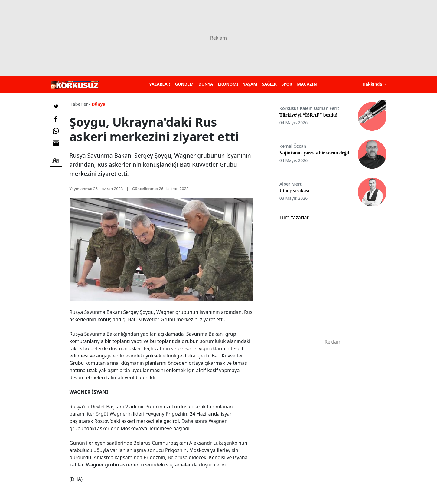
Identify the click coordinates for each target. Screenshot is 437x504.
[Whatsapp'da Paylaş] (56, 131)
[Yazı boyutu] (56, 160)
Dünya (98, 104)
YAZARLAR (160, 84)
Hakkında (373, 84)
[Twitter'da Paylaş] (56, 107)
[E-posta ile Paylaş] (56, 143)
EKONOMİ (228, 84)
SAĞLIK (269, 84)
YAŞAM (250, 84)
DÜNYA (206, 84)
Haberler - (80, 104)
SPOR (287, 84)
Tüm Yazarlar (294, 217)
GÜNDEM (184, 84)
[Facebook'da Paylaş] (56, 119)
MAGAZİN (307, 84)
